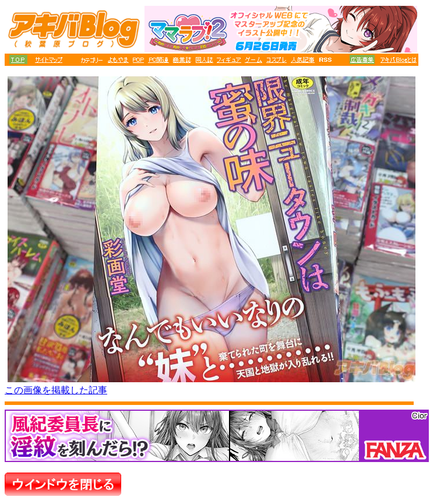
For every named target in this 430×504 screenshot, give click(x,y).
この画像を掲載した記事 (56, 390)
